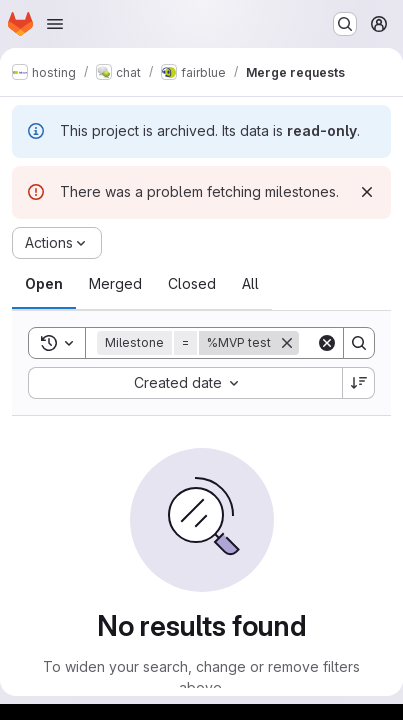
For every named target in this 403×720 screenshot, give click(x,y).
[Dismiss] (367, 192)
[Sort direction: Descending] (359, 383)
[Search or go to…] (345, 24)
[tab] (44, 284)
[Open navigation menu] (55, 24)
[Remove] (287, 343)
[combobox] (185, 383)
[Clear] (327, 343)
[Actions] (57, 243)
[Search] (359, 343)
